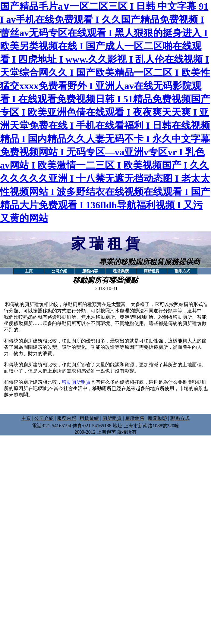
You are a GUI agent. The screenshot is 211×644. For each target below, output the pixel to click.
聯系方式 (180, 418)
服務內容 (67, 418)
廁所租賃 (112, 418)
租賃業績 (89, 418)
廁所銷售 (135, 418)
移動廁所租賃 (76, 382)
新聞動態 (157, 418)
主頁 (26, 418)
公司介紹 (44, 418)
